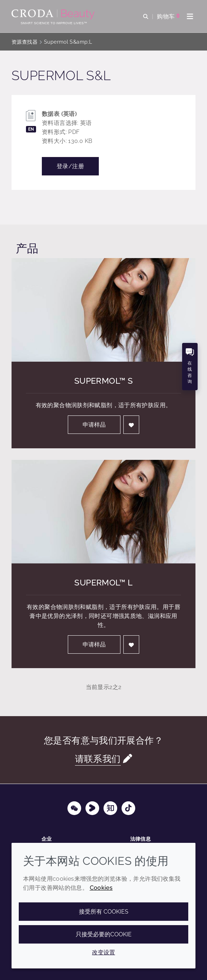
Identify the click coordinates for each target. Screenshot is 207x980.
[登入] (131, 425)
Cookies (101, 888)
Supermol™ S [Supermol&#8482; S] (103, 381)
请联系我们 (98, 759)
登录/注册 (70, 166)
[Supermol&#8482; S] (103, 310)
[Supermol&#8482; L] (103, 512)
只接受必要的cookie (104, 934)
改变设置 (103, 952)
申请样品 (94, 425)
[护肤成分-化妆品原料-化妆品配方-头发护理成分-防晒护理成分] (54, 14)
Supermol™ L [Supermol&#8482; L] (103, 583)
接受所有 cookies (104, 912)
